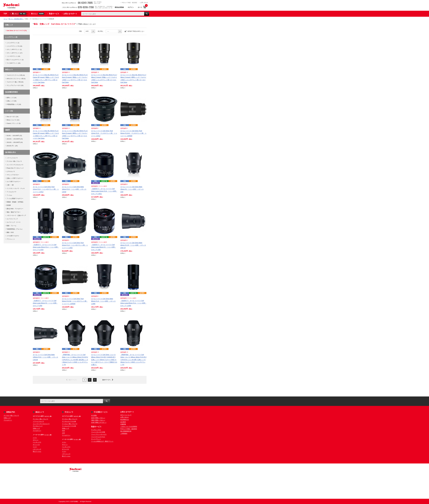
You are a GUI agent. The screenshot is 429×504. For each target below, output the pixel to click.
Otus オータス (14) (12, 117)
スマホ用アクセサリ (13, 236)
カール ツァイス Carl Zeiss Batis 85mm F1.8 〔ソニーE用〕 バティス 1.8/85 (103, 301)
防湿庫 (9, 205)
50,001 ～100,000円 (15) (14, 136)
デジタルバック (38, 426)
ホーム (5, 19)
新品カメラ (40, 412)
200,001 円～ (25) (12, 146)
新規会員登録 (119, 7)
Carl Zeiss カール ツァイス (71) (17, 31)
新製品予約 (11, 412)
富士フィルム (37, 451)
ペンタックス (37, 442)
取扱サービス (54, 14)
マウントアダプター (13, 175)
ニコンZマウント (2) (13, 43)
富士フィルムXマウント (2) (15, 60)
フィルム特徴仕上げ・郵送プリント (102, 441)
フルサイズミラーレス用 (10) (16, 75)
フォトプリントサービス (99, 434)
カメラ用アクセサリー (14, 182)
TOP (5, 14)
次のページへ (106, 380)
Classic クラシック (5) (14, 123)
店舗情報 (123, 424)
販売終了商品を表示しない (136, 31)
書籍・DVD (10, 232)
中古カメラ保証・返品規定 (129, 3)
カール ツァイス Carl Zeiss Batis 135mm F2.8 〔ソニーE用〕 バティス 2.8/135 (45, 357)
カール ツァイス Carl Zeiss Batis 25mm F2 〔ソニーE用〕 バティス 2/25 (132, 189)
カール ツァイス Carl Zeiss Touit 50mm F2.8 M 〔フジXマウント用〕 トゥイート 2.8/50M (133, 133)
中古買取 (94, 415)
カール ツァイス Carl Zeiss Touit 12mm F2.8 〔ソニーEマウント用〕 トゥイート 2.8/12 (46, 189)
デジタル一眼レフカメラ (14, 161)
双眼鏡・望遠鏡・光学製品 (15, 202)
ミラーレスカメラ (12, 158)
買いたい (19, 14)
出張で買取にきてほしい (99, 422)
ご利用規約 (124, 434)
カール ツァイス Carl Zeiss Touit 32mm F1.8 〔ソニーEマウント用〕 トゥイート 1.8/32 (75, 245)
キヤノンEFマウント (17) (14, 53)
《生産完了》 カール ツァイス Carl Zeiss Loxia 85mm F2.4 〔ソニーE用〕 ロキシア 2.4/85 (133, 303)
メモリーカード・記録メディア (16, 215)
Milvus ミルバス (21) (13, 120)
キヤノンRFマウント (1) (14, 49)
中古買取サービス (101, 412)
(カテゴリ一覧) (48, 416)
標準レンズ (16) (11, 98)
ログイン (131, 7)
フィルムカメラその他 (69, 426)
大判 (63, 433)
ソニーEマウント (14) (13, 56)
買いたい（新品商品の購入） (16, 19)
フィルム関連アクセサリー (15, 199)
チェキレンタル (96, 430)
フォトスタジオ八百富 (98, 432)
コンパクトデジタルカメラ (15, 165)
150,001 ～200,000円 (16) (15, 142)
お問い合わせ (144, 3)
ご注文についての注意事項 (129, 427)
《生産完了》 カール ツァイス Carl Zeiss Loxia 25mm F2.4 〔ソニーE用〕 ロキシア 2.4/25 (46, 247)
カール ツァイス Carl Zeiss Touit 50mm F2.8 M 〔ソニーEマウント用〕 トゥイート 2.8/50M (75, 301)
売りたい (38, 14)
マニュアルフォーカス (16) (15, 85)
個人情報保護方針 (126, 431)
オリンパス (36, 445)
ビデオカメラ (11, 171)
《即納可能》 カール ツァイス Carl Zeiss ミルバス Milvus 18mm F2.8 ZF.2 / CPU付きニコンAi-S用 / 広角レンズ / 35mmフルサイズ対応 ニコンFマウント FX (133, 360)
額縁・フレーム (11, 226)
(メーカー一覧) (48, 435)
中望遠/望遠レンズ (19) (14, 104)
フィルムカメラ (11, 192)
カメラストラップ (12, 219)
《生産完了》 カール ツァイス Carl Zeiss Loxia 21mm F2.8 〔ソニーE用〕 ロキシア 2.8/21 (104, 191)
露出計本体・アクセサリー (15, 209)
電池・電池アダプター (14, 212)
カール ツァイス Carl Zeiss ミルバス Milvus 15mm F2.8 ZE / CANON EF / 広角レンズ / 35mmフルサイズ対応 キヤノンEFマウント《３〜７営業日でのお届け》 (104, 360)
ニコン (35, 438)
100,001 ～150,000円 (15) (15, 139)
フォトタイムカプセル (98, 437)
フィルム (9, 195)
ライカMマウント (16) (13, 63)
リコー (35, 447)
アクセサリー (8, 420)
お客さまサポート (70, 14)
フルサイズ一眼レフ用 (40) (15, 82)
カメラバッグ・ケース (14, 222)
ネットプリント (96, 439)
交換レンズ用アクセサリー (15, 178)
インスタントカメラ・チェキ (16, 188)
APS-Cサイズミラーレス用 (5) (16, 79)
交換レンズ (7, 418)
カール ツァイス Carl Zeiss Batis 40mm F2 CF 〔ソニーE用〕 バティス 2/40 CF (133, 245)
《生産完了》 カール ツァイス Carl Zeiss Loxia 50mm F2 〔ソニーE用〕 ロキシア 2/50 (45, 303)
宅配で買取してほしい (98, 420)
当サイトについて (126, 415)
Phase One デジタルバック (15, 168)
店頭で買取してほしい (98, 418)
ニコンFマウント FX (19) (14, 46)
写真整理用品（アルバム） (15, 229)
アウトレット (11, 239)
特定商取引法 (125, 420)
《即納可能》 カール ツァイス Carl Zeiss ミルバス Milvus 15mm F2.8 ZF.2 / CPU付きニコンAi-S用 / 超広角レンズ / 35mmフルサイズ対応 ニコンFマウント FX (75, 360)
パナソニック (37, 449)
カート (140, 7)
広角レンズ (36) (11, 101)
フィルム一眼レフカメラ (70, 424)
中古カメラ (69, 412)
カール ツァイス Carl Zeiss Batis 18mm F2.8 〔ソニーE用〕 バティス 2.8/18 (74, 189)
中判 (63, 431)
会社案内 (123, 422)
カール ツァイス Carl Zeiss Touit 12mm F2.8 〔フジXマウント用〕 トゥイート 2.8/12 (104, 133)
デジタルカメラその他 (69, 421)
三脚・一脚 (10, 185)
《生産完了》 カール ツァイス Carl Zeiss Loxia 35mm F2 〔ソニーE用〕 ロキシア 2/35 (104, 247)
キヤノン (36, 440)
